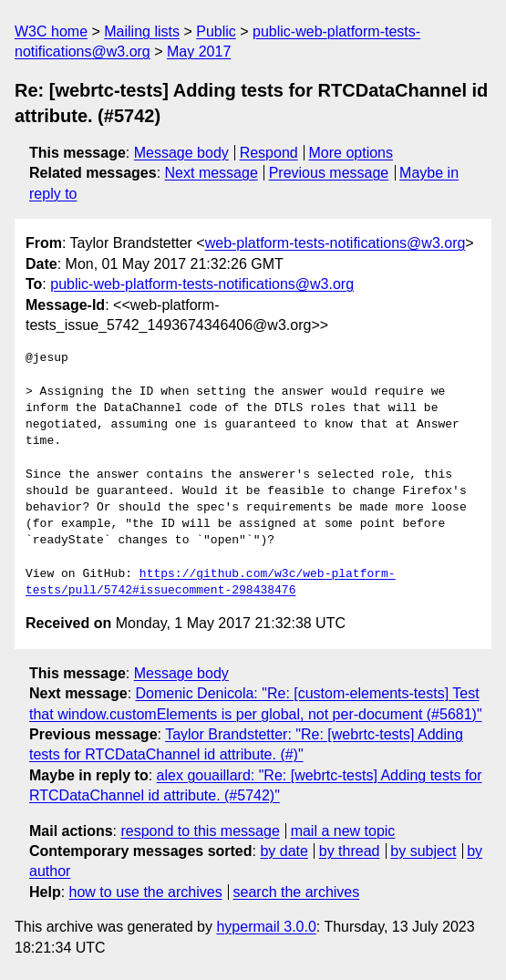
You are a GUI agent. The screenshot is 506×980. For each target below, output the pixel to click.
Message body (181, 153)
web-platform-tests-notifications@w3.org (336, 243)
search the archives (297, 892)
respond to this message (200, 831)
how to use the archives (146, 892)
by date (284, 851)
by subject (423, 851)
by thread (350, 851)
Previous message (329, 173)
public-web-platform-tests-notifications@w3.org (202, 284)
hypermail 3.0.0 (266, 927)
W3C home (51, 31)
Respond (269, 153)
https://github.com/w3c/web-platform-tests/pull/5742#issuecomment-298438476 (211, 583)
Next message (212, 173)
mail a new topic (343, 831)
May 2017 (199, 52)
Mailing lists (142, 31)
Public (216, 31)
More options (351, 153)
